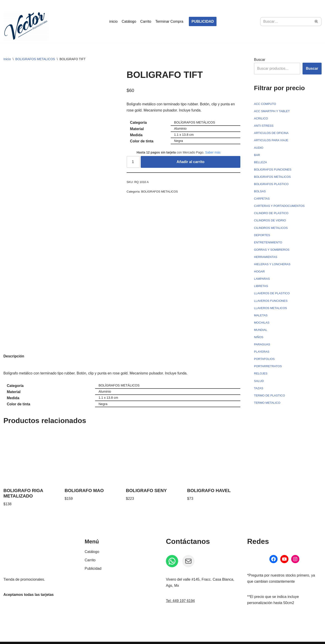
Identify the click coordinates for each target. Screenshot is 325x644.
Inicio (7, 59)
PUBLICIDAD (203, 21)
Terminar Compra (169, 21)
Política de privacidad (184, 638)
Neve (8, 638)
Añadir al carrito (191, 162)
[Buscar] (286, 22)
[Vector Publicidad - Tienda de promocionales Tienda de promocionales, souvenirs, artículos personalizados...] (26, 26)
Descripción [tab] (14, 347)
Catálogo (129, 21)
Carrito (146, 21)
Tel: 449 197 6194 (180, 591)
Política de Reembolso (142, 638)
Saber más (213, 152)
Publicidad (93, 559)
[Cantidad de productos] (133, 162)
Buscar (260, 60)
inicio (113, 21)
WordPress (55, 638)
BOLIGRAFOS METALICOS (35, 59)
